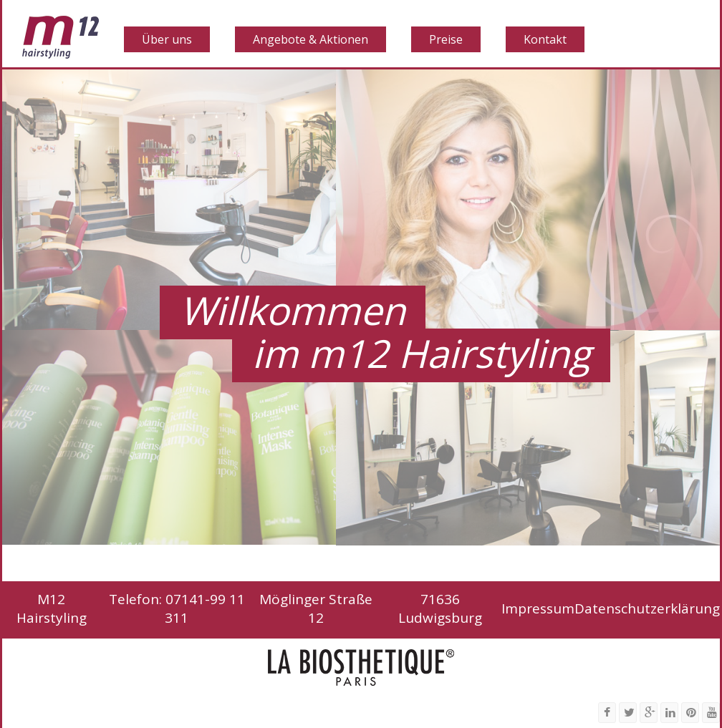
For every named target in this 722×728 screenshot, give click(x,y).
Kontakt (545, 39)
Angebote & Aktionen (311, 39)
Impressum (538, 608)
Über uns (167, 39)
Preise (446, 39)
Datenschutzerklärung (647, 608)
